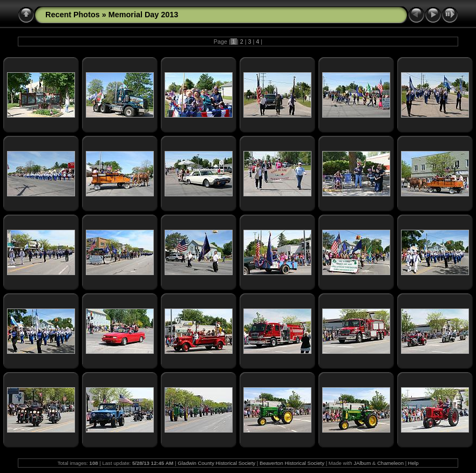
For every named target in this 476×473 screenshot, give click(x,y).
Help (413, 463)
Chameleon (390, 463)
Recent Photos (73, 15)
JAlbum (362, 463)
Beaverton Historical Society (292, 463)
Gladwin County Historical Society (216, 463)
